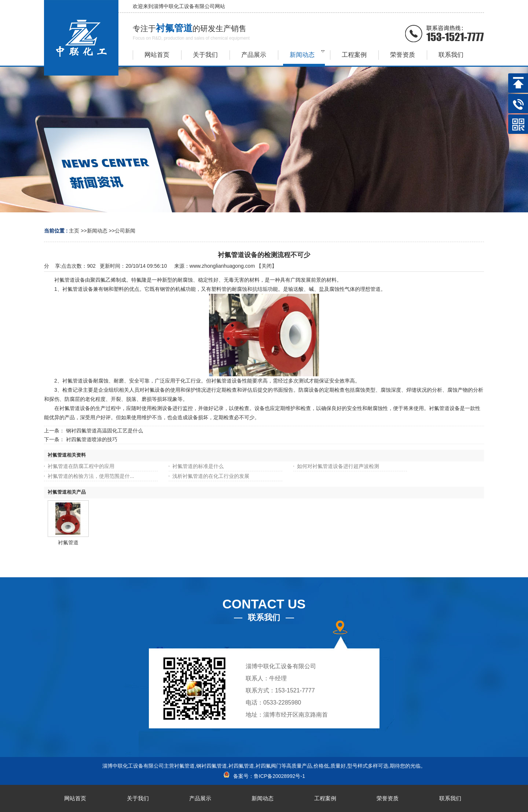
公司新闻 (125, 231)
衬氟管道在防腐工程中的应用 (81, 466)
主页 (74, 231)
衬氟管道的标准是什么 (198, 466)
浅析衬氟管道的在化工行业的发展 (211, 476)
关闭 (267, 266)
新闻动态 (97, 231)
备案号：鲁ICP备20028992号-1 (264, 776)
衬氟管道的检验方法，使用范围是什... (91, 476)
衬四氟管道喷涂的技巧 (92, 439)
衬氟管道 (68, 542)
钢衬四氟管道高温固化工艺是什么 (104, 431)
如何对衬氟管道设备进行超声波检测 (338, 466)
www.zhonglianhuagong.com (222, 266)
